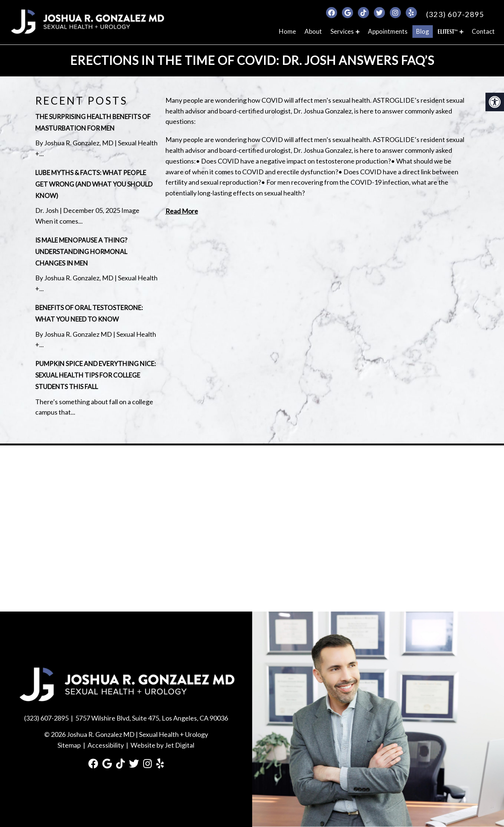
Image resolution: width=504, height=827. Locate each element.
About (313, 31)
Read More (182, 211)
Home (287, 31)
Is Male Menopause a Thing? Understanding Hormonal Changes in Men (81, 252)
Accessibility (106, 745)
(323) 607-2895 (455, 14)
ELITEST (448, 32)
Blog (423, 31)
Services (342, 31)
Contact (483, 31)
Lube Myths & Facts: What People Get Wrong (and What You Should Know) (94, 184)
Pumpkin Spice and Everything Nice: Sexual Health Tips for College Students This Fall (95, 375)
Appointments (388, 31)
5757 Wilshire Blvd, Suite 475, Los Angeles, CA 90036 (152, 718)
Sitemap (69, 745)
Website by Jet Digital (162, 745)
